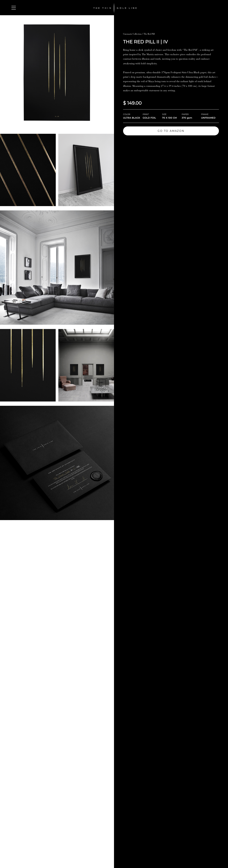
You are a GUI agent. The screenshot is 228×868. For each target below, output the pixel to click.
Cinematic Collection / (133, 34)
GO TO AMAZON (171, 131)
